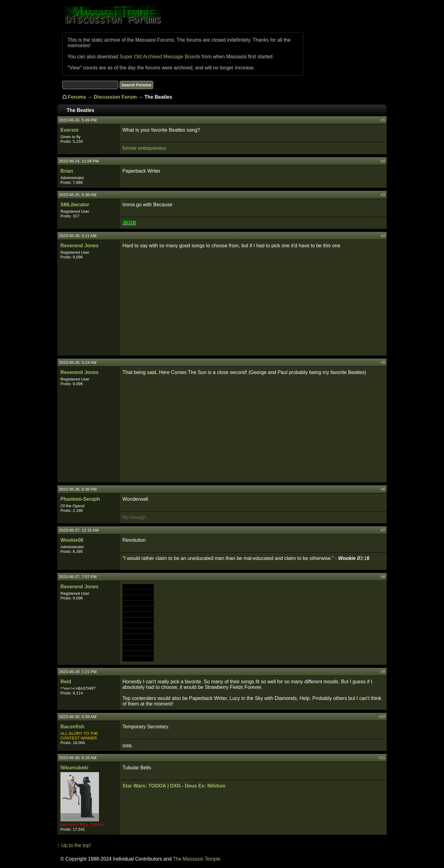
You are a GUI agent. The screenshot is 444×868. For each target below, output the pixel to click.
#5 (383, 362)
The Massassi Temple (197, 859)
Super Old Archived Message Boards (160, 57)
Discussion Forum (115, 97)
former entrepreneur (144, 148)
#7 (383, 530)
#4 (383, 236)
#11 (382, 758)
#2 (383, 161)
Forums (77, 97)
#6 (383, 489)
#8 (383, 577)
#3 (383, 195)
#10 (382, 717)
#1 (383, 120)
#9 (383, 672)
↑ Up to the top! (74, 845)
